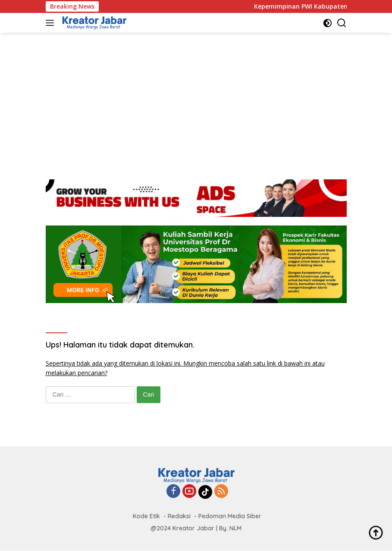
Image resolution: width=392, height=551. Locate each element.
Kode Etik (146, 516)
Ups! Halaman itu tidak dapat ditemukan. (120, 345)
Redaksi (179, 516)
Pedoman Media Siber (230, 516)
